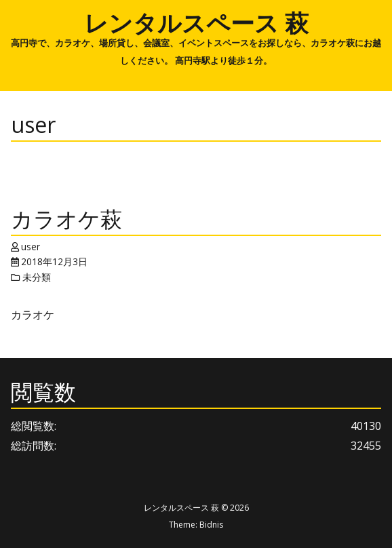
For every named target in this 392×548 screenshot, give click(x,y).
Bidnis (211, 525)
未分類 (37, 277)
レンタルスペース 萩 (196, 22)
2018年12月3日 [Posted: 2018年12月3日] (54, 261)
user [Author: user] (31, 247)
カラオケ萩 (66, 219)
